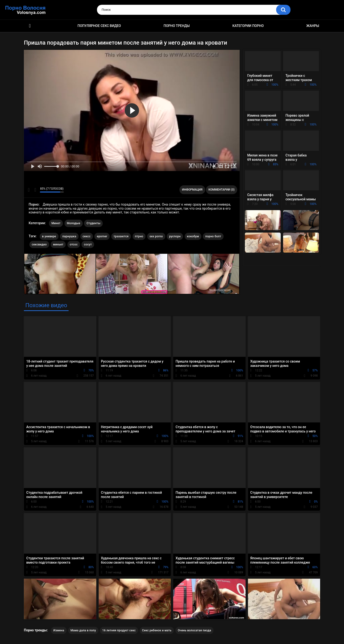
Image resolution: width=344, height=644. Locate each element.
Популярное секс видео (99, 26)
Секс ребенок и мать (157, 630)
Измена (59, 630)
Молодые (74, 223)
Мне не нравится (35, 190)
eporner (102, 236)
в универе (49, 236)
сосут (88, 244)
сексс (87, 236)
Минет (56, 223)
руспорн (175, 236)
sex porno (156, 236)
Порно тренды (177, 26)
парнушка (69, 236)
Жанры (313, 26)
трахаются (121, 236)
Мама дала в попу (83, 630)
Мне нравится (29, 190)
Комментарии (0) (222, 190)
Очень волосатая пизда (194, 630)
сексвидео (39, 244)
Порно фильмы (30, 26)
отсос (74, 244)
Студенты (93, 223)
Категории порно (248, 26)
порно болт (213, 236)
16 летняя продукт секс (119, 630)
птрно (139, 236)
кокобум (193, 236)
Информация (192, 190)
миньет (58, 244)
